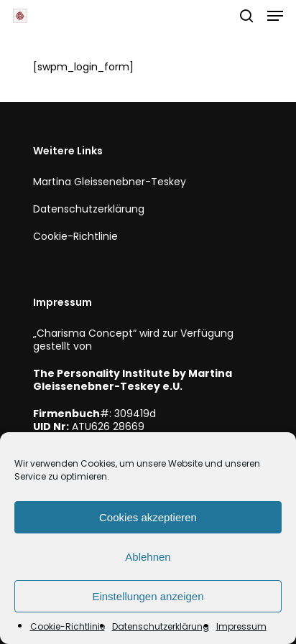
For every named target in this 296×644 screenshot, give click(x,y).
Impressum (241, 626)
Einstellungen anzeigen (148, 596)
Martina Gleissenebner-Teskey (110, 182)
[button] (275, 16)
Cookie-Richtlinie (68, 626)
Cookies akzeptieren (148, 517)
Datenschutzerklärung (161, 626)
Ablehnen (148, 557)
